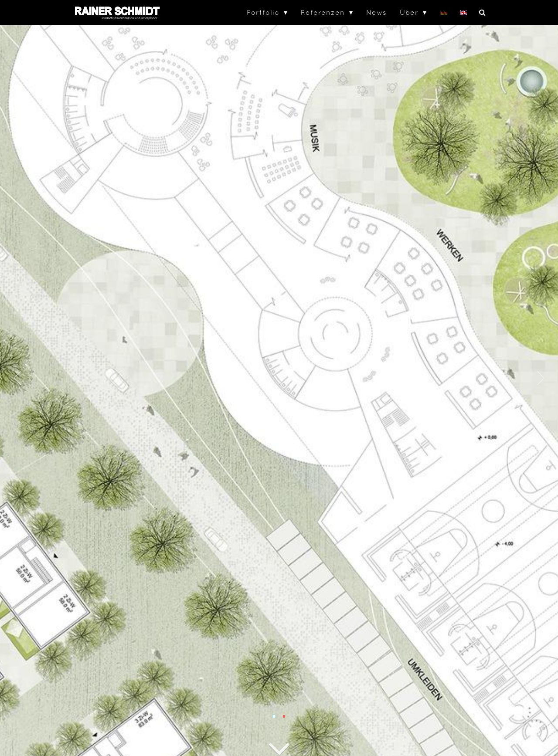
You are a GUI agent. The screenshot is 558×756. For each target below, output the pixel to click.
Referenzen (323, 12)
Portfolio (263, 12)
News (376, 12)
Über (409, 12)
